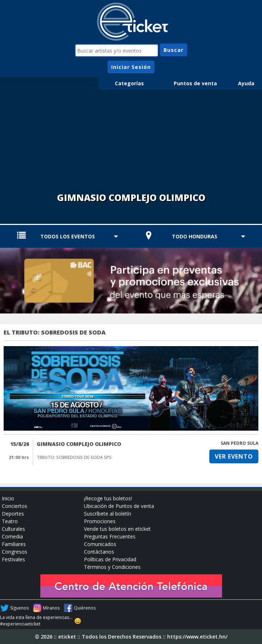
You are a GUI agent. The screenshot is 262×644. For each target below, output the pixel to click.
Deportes (13, 514)
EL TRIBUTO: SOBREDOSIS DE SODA (55, 332)
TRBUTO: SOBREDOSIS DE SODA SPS (74, 457)
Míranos (51, 608)
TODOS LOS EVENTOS (68, 236)
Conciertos (15, 506)
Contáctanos (99, 552)
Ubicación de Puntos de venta (119, 506)
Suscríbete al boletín (108, 514)
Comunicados (100, 544)
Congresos (15, 552)
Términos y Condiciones (112, 567)
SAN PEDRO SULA (239, 443)
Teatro (10, 521)
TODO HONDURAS (195, 236)
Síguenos (19, 608)
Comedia (12, 536)
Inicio (8, 498)
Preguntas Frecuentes (110, 536)
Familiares (14, 544)
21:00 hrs (19, 457)
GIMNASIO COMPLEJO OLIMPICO (79, 444)
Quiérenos (85, 608)
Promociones (100, 521)
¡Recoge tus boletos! (108, 498)
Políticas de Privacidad (110, 559)
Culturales (13, 529)
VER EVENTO (234, 456)
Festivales (13, 559)
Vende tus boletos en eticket (117, 529)
